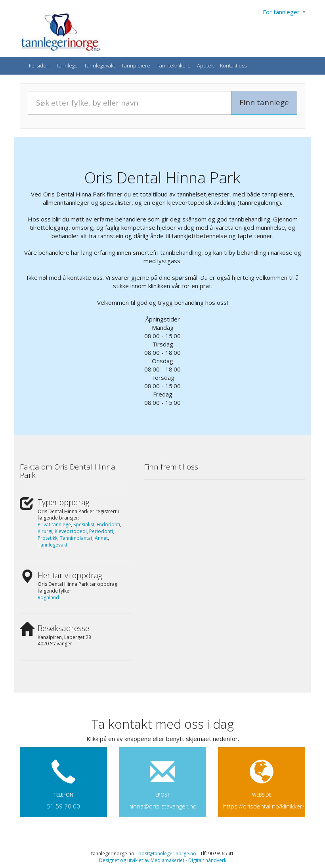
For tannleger (284, 12)
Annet (101, 538)
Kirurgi (45, 531)
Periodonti (101, 531)
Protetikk (48, 538)
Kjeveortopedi (71, 531)
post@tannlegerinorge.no (167, 854)
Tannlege (67, 65)
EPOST (162, 781)
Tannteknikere (174, 65)
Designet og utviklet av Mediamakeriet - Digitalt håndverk (163, 860)
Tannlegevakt (99, 65)
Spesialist (84, 524)
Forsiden (39, 65)
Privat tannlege (54, 524)
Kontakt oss (233, 65)
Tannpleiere (136, 65)
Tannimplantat (76, 538)
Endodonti (108, 524)
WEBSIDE (264, 781)
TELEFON (63, 781)
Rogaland (48, 598)
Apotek (205, 65)
